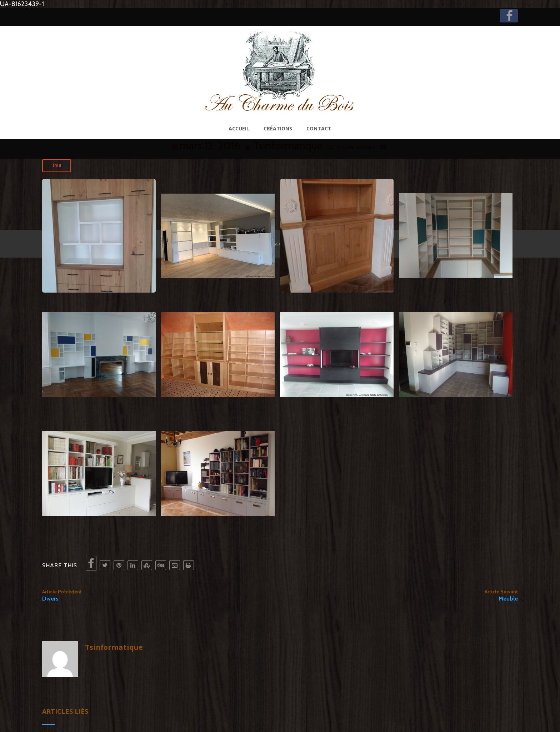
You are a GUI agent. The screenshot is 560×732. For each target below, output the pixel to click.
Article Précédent (161, 595)
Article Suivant (399, 595)
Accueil (239, 128)
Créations (278, 128)
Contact (319, 128)
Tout (56, 165)
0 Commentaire (356, 147)
